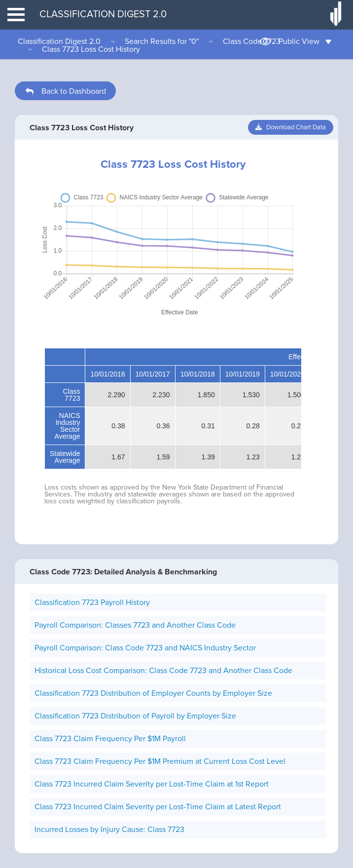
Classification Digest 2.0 (59, 41)
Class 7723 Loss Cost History (91, 49)
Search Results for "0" (162, 41)
